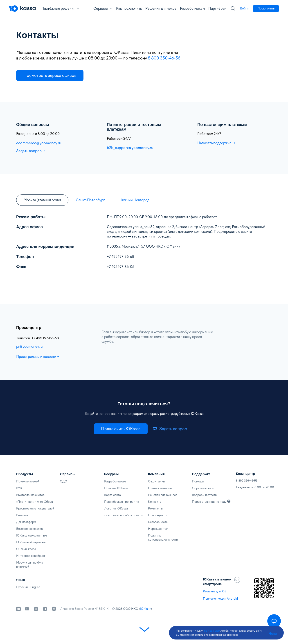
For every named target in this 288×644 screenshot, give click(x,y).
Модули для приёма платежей (30, 565)
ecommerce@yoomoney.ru (39, 143)
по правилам (212, 631)
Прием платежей (28, 481)
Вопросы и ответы (205, 495)
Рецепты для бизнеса (163, 495)
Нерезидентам (158, 529)
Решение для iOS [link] (215, 591)
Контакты (155, 502)
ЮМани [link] (146, 609)
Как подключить (129, 9)
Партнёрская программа (122, 502)
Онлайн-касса (26, 549)
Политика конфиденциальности (163, 538)
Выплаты (22, 515)
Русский (22, 587)
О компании (156, 481)
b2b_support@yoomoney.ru (130, 147)
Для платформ (26, 522)
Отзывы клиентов (160, 488)
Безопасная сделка (29, 529)
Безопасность (158, 522)
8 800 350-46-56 (164, 58)
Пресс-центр (157, 515)
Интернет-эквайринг (31, 556)
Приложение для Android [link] (220, 599)
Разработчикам (192, 9)
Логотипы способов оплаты (123, 515)
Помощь (198, 481)
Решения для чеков (161, 9)
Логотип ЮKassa (116, 508)
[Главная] (22, 9)
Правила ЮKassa (116, 488)
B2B (19, 488)
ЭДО (64, 481)
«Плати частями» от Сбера (35, 502)
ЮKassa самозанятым (31, 536)
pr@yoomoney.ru (29, 347)
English (35, 587)
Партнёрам (217, 9)
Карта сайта (112, 495)
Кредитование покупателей (35, 508)
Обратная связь (203, 488)
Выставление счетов (30, 495)
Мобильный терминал (31, 542)
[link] (244, 9)
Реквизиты (155, 508)
